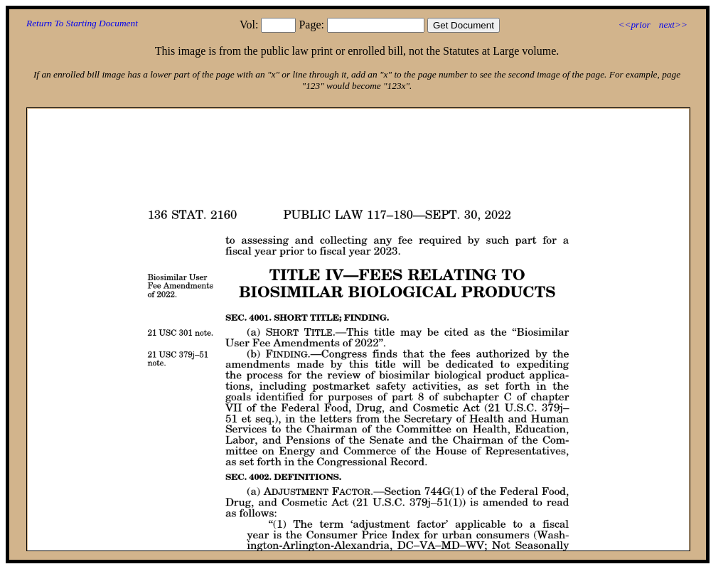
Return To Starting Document (82, 23)
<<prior (634, 25)
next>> (673, 25)
